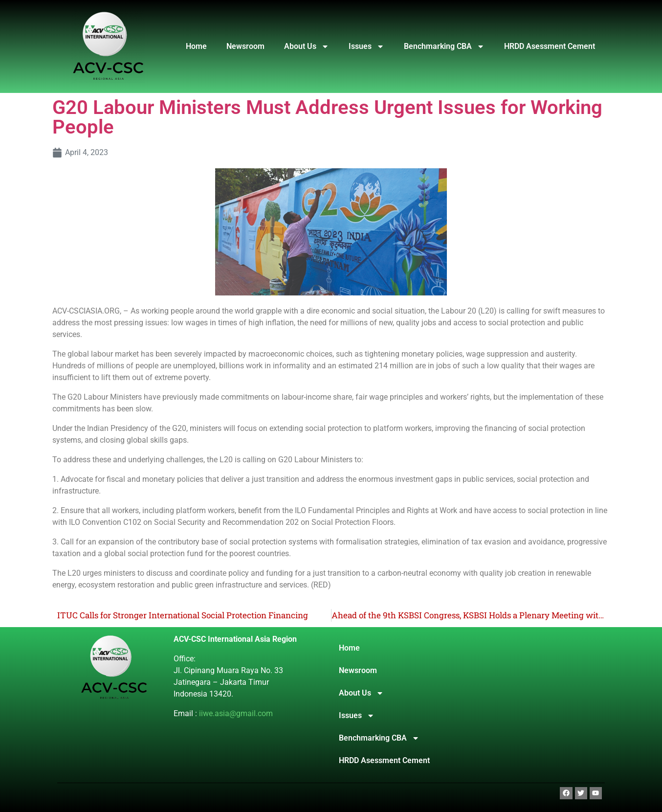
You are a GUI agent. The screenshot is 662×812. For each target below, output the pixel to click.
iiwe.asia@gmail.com (236, 713)
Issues (366, 46)
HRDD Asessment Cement (550, 46)
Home (196, 46)
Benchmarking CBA (444, 46)
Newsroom (245, 46)
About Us (307, 46)
